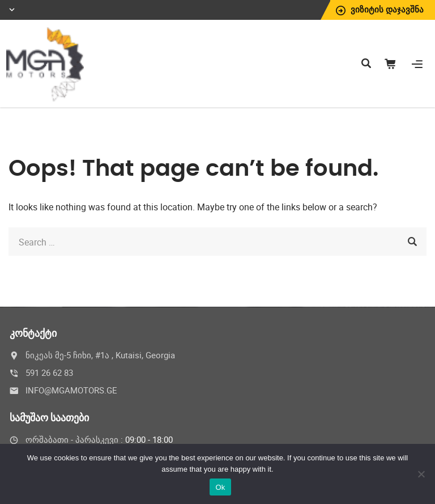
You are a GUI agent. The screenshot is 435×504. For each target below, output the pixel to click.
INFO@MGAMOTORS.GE (71, 390)
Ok (220, 487)
